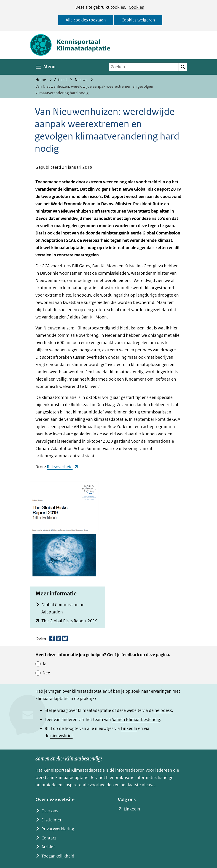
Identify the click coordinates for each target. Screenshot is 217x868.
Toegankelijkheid (58, 856)
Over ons (50, 811)
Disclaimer (51, 820)
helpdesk (163, 710)
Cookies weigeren (138, 20)
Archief (48, 847)
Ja (44, 664)
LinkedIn (129, 728)
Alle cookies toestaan (86, 20)
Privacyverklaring (58, 829)
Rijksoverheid (63, 467)
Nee (46, 673)
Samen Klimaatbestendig (136, 719)
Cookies (136, 7)
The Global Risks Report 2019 (70, 621)
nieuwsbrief (62, 736)
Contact (49, 838)
